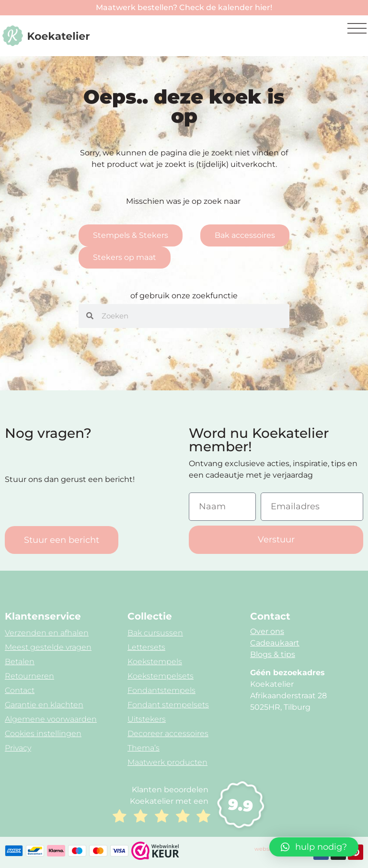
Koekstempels (155, 662)
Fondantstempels (161, 690)
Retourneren (29, 676)
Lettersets (146, 647)
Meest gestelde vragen (48, 647)
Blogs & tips (273, 654)
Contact (20, 690)
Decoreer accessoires (168, 733)
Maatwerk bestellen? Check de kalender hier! (184, 7)
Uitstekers (147, 719)
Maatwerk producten (167, 762)
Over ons (267, 631)
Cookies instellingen (43, 733)
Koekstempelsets (161, 676)
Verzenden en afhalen (47, 633)
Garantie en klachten (44, 705)
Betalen (20, 662)
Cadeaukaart (275, 643)
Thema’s (144, 748)
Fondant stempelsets (168, 705)
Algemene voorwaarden (51, 719)
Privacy (18, 748)
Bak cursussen (155, 633)
